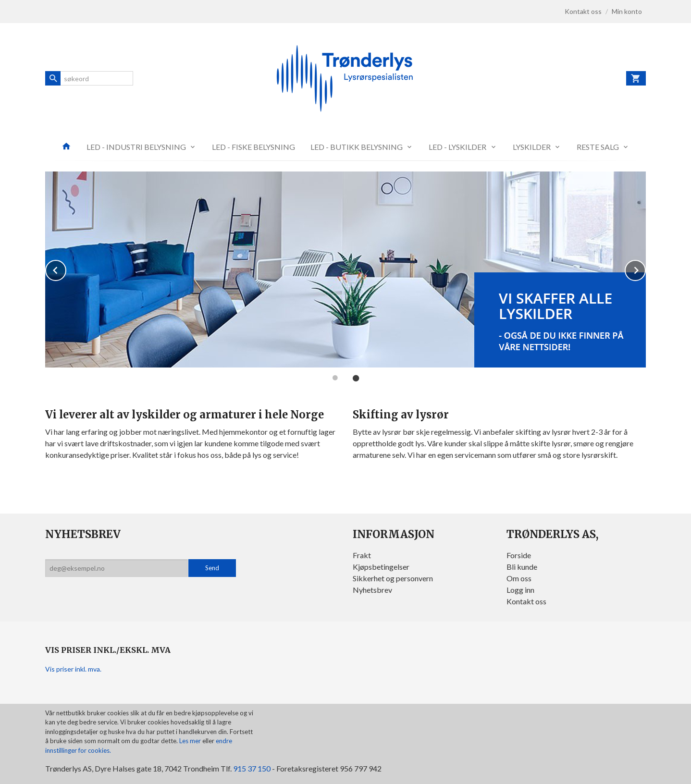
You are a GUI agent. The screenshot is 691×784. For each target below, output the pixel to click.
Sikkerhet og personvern (393, 578)
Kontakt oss (526, 601)
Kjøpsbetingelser (381, 567)
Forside (519, 555)
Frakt (362, 555)
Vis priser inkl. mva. (73, 669)
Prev (66, 269)
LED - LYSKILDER (457, 147)
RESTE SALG (598, 147)
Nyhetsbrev (372, 590)
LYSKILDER (532, 147)
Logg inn (520, 590)
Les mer (191, 741)
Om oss (519, 578)
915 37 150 (252, 768)
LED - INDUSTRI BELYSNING (136, 147)
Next (645, 269)
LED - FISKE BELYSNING (253, 147)
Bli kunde (522, 567)
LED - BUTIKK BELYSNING (357, 147)
